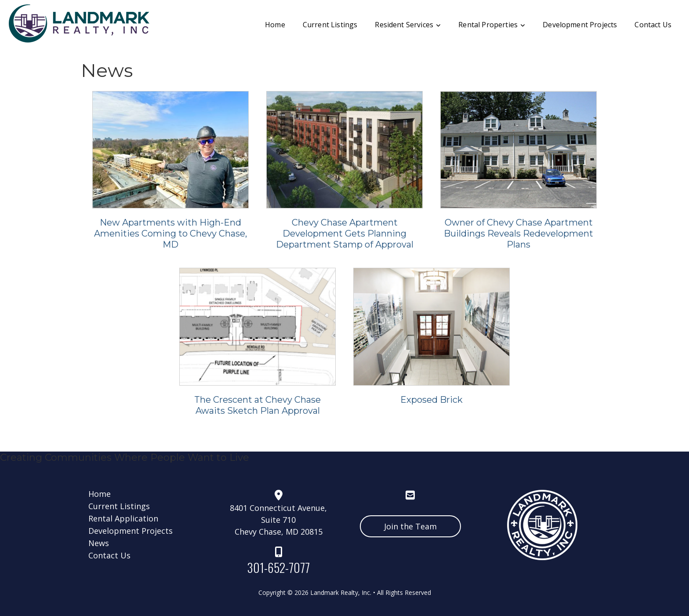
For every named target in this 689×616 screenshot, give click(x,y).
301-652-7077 (279, 567)
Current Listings (330, 25)
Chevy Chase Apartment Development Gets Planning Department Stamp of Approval (345, 233)
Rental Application (125, 518)
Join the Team (410, 526)
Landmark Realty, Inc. (341, 592)
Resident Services (408, 25)
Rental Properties (492, 25)
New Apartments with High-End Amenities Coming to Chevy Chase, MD (170, 233)
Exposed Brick (432, 400)
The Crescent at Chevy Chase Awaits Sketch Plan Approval (257, 405)
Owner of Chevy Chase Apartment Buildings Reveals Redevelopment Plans (519, 233)
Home (275, 25)
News (100, 543)
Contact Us (653, 25)
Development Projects (580, 25)
